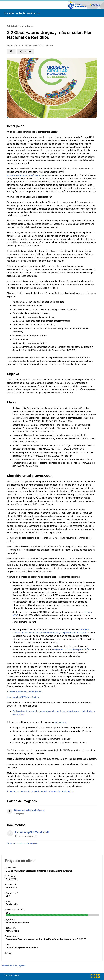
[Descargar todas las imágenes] (52, 810)
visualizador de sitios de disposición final (71, 649)
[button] (11, 51)
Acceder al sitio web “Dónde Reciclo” (25, 692)
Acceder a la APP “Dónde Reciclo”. (23, 697)
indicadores (60, 722)
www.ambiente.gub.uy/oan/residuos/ (25, 175)
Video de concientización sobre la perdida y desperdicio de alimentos (40, 791)
